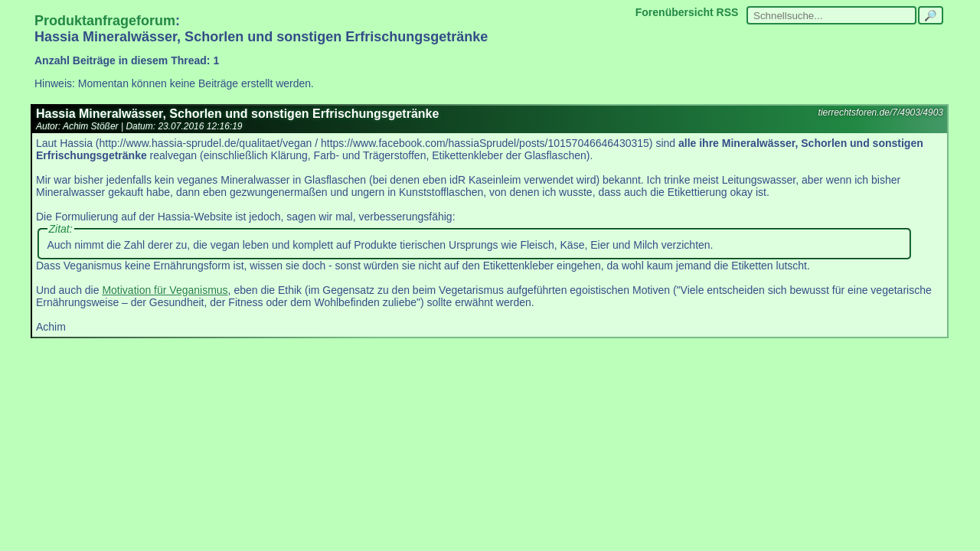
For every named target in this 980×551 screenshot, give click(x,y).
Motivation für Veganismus (165, 290)
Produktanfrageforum (105, 21)
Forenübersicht (675, 12)
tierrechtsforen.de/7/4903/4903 (881, 112)
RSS (728, 12)
